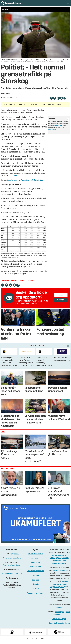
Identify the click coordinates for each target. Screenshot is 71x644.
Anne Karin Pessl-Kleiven (12, 568)
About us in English (59, 621)
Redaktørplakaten (59, 566)
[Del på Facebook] (51, 101)
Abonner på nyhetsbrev (36, 596)
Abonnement (35, 565)
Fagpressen (60, 610)
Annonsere (36, 561)
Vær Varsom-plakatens (61, 573)
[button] (68, 348)
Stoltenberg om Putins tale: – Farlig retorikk (26, 183)
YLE (20, 132)
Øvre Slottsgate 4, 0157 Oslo (12, 576)
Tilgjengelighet (35, 569)
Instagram (36, 582)
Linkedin (36, 587)
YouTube (36, 591)
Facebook (36, 578)
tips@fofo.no (57, 128)
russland (31, 283)
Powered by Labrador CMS (35, 641)
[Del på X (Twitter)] (55, 101)
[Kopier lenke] (65, 101)
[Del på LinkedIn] (58, 101)
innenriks (5, 283)
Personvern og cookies (35, 573)
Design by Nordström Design (59, 626)
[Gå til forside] (17, 4)
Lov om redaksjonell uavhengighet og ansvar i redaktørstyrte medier (59, 560)
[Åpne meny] (68, 4)
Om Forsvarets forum (35, 556)
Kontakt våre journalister (12, 561)
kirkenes (14, 283)
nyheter (23, 283)
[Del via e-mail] (62, 101)
